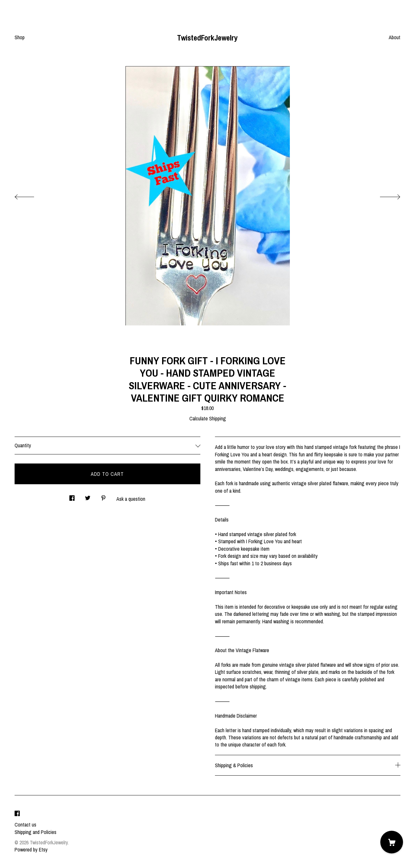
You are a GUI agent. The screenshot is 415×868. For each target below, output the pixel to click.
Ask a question (131, 499)
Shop (20, 37)
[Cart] (392, 842)
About (395, 37)
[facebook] (17, 814)
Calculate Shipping (208, 418)
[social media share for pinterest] (103, 496)
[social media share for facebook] (72, 496)
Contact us (25, 825)
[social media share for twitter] (88, 496)
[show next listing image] (384, 195)
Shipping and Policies (36, 832)
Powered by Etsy (31, 850)
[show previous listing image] (31, 195)
